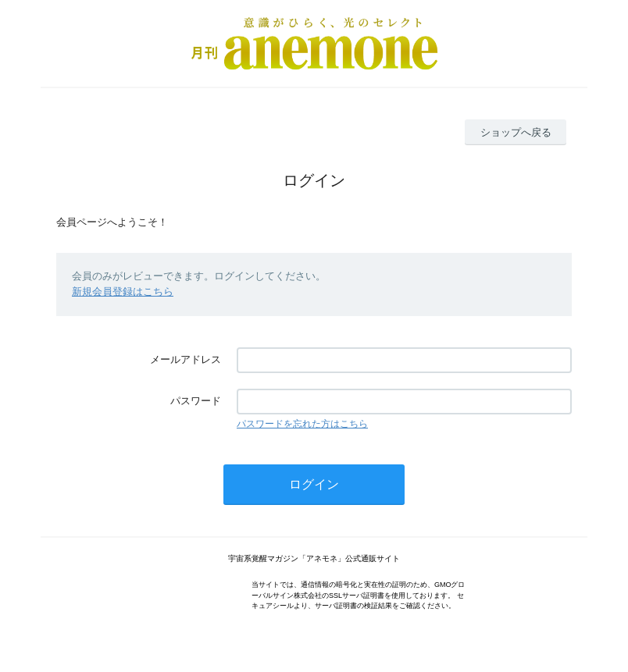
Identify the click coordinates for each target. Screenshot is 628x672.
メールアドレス (186, 359)
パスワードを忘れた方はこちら (302, 424)
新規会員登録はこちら (123, 292)
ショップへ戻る (516, 132)
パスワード (196, 401)
